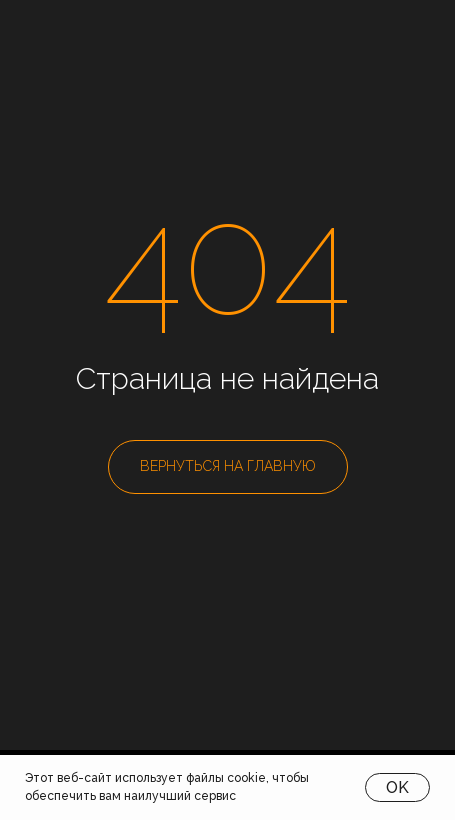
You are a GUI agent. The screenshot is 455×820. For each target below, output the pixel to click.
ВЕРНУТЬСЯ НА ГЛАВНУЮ (228, 466)
